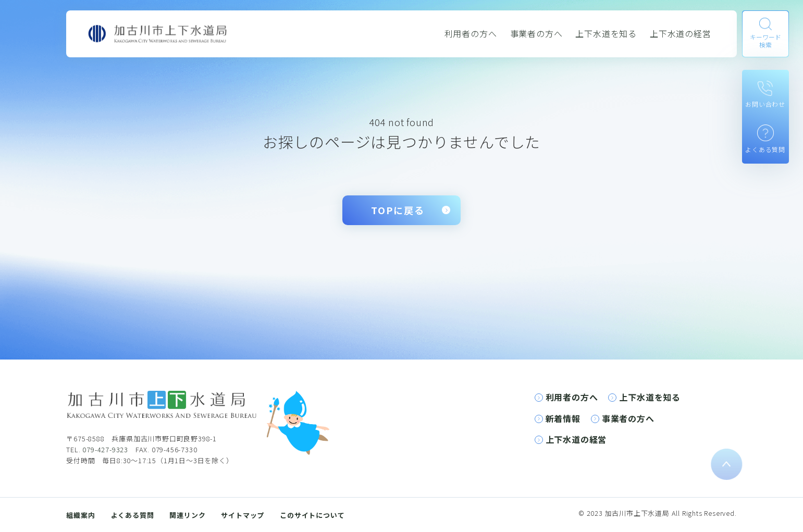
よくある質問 (133, 515)
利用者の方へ (471, 33)
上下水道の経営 (681, 33)
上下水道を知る (606, 33)
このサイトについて (312, 515)
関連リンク (187, 515)
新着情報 (563, 418)
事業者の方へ (536, 33)
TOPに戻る (398, 210)
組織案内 (81, 515)
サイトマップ (243, 515)
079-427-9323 (105, 449)
